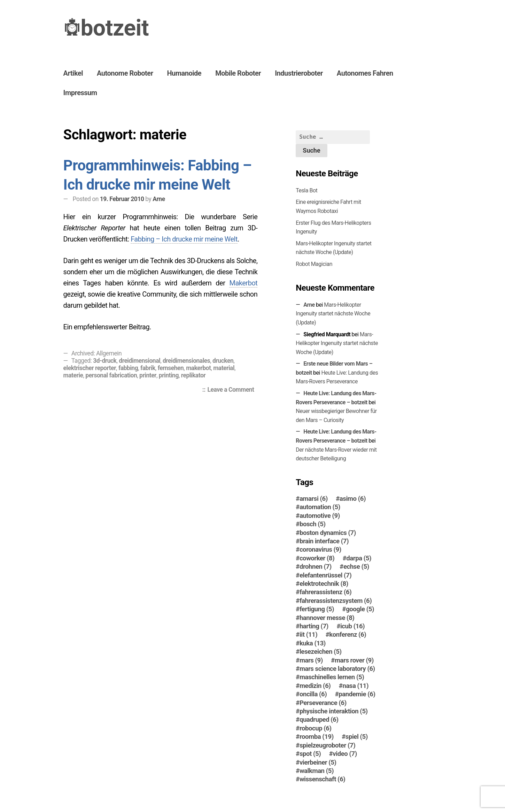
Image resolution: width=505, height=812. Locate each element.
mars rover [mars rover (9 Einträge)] (354, 660)
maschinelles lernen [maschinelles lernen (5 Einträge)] (332, 677)
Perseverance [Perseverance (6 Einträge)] (323, 703)
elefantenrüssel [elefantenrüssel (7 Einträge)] (325, 575)
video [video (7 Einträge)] (345, 754)
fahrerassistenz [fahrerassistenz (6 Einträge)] (325, 592)
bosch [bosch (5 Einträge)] (313, 524)
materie (73, 375)
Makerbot (243, 283)
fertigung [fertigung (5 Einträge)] (317, 609)
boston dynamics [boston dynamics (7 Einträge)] (328, 533)
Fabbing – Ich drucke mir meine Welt (184, 239)
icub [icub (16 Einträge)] (352, 626)
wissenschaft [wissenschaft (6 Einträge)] (323, 779)
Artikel (73, 73)
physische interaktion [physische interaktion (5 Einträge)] (334, 711)
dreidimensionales (186, 361)
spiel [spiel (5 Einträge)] (357, 737)
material (224, 368)
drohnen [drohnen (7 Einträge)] (316, 567)
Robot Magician (314, 264)
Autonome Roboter (125, 73)
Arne (159, 199)
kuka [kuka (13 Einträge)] (313, 643)
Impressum (80, 93)
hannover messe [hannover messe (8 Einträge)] (327, 618)
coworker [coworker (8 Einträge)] (317, 558)
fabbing (128, 368)
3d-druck (105, 361)
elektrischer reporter (90, 368)
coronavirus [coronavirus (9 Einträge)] (320, 550)
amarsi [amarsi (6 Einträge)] (314, 499)
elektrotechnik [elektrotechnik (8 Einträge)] (324, 584)
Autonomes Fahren (365, 73)
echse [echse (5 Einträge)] (356, 567)
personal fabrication (111, 375)
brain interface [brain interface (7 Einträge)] (324, 541)
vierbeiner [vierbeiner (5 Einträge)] (318, 763)
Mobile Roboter (238, 73)
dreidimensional (139, 361)
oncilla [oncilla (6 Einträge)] (313, 694)
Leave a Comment (233, 390)
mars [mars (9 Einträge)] (311, 660)
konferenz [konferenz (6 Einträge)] (348, 635)
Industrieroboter (299, 73)
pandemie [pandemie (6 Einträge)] (357, 694)
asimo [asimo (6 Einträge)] (353, 499)
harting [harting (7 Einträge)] (314, 626)
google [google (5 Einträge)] (360, 609)
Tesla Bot (306, 190)
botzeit (115, 28)
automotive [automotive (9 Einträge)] (320, 516)
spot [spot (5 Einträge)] (310, 754)
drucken (223, 361)
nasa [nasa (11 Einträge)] (355, 686)
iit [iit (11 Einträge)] (308, 635)
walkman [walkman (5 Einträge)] (317, 771)
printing (169, 375)
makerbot (198, 368)
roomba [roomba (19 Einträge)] (317, 737)
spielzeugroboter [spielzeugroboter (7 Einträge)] (327, 745)
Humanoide (184, 73)
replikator (193, 375)
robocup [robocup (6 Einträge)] (316, 728)
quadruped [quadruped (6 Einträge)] (319, 720)
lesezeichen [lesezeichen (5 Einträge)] (321, 652)
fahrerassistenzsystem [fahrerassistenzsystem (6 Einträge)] (336, 601)
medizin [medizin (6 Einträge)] (315, 686)
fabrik (148, 368)
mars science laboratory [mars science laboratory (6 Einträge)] (337, 669)
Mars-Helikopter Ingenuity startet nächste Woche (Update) (333, 314)
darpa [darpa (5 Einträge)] (359, 558)
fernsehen (171, 368)
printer (148, 375)
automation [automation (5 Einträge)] (320, 507)
